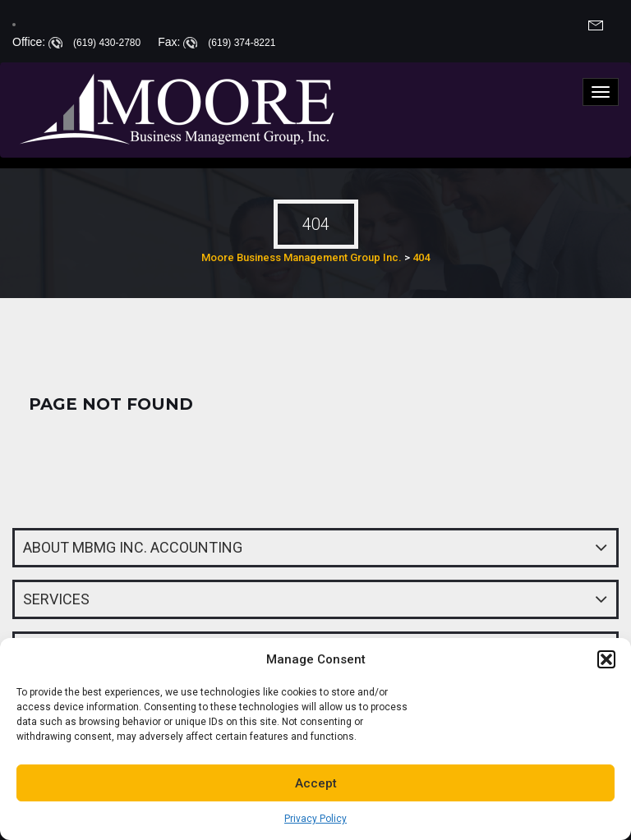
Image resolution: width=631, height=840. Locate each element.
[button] (606, 659)
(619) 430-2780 (107, 43)
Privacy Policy (315, 819)
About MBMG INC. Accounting (133, 547)
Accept (316, 783)
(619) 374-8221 (242, 43)
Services (56, 599)
